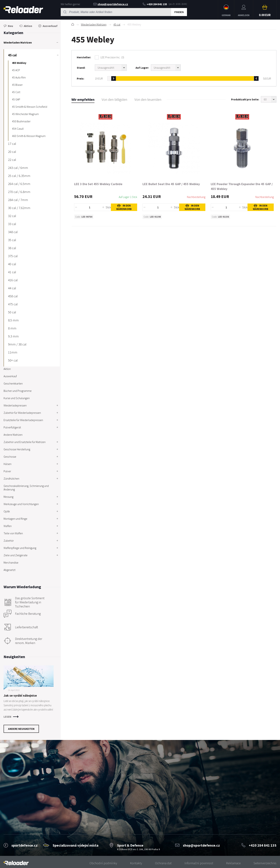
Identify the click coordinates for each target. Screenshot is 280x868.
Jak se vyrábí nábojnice (20, 695)
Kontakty (136, 863)
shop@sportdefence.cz (111, 4)
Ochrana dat (163, 863)
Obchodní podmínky (103, 863)
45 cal (117, 24)
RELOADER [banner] (23, 10)
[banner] (16, 863)
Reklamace (233, 863)
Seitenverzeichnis (265, 863)
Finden (179, 12)
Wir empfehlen (83, 99)
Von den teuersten (148, 99)
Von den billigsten (114, 99)
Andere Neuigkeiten (21, 729)
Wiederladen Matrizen (94, 24)
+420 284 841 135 (155, 4)
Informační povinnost (199, 863)
